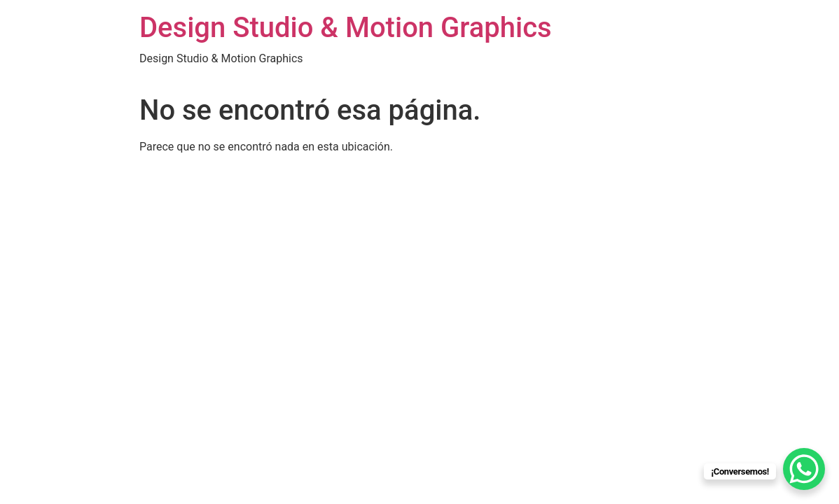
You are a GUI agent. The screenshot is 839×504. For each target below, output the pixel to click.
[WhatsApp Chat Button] (804, 469)
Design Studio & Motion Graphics (346, 28)
